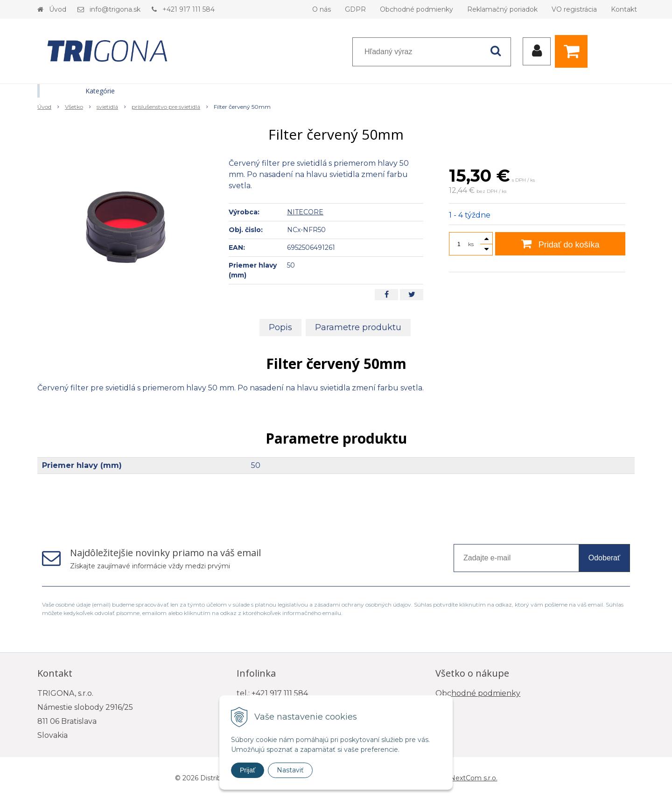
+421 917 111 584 (189, 9)
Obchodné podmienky (416, 9)
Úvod (58, 9)
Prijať (248, 770)
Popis (280, 327)
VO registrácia (574, 9)
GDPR (355, 9)
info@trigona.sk (115, 9)
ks (471, 244)
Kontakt (624, 9)
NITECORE (305, 212)
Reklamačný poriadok (502, 9)
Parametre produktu (358, 327)
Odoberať (604, 558)
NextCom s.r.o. (474, 778)
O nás (322, 9)
